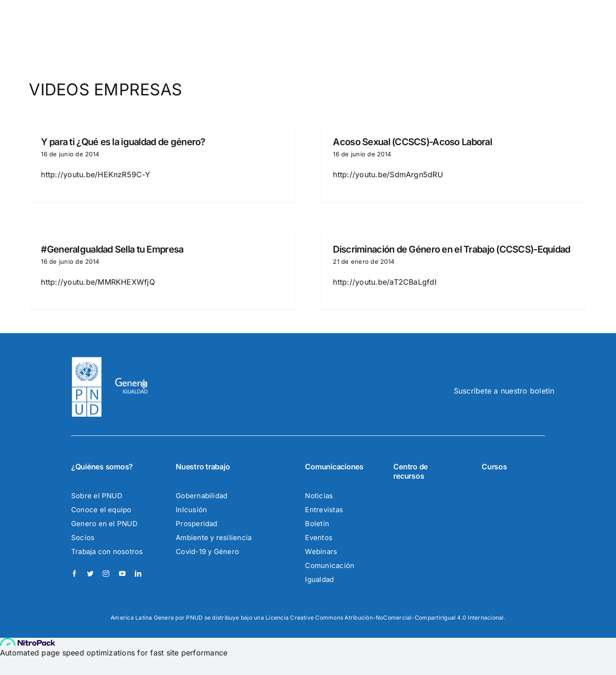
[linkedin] (138, 574)
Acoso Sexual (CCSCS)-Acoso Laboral (412, 142)
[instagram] (106, 574)
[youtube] (122, 574)
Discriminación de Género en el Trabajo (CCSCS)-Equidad (451, 249)
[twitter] (90, 574)
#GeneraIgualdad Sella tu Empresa (112, 249)
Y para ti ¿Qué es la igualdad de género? (123, 142)
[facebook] (74, 574)
